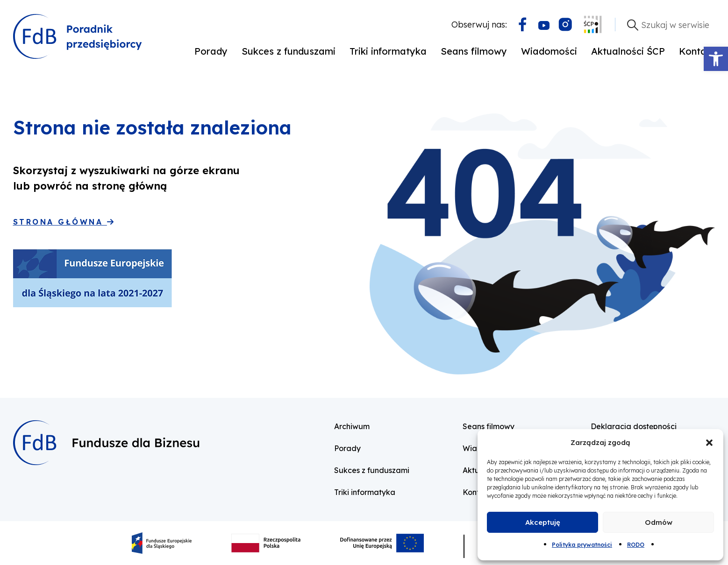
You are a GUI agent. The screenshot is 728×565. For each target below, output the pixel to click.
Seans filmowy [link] (474, 51)
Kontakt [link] (697, 51)
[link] (716, 59)
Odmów (659, 522)
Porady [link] (211, 51)
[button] (709, 443)
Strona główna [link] (63, 222)
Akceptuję (543, 522)
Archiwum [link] (352, 426)
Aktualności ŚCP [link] (628, 51)
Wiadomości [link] (549, 51)
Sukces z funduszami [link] (289, 51)
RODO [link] (636, 545)
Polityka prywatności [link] (582, 545)
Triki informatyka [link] (388, 51)
